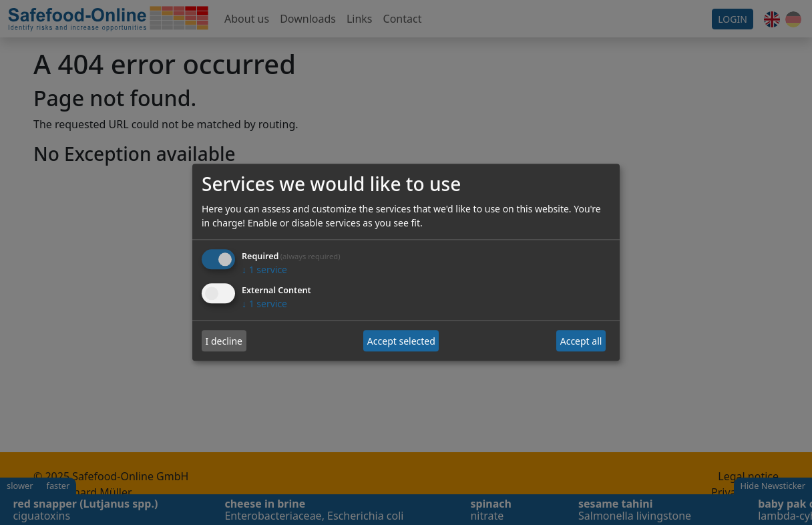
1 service (264, 270)
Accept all (581, 341)
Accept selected (401, 341)
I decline (224, 341)
